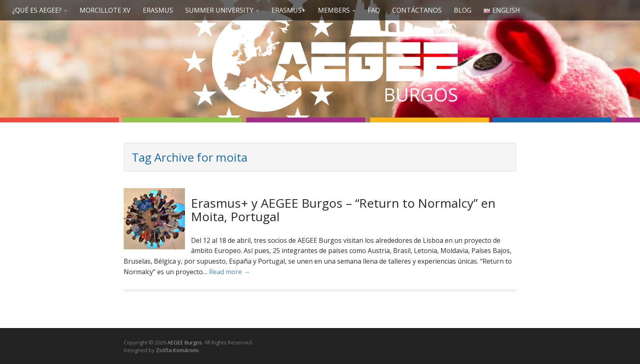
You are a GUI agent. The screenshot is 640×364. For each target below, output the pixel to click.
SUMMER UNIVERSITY (222, 10)
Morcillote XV (105, 10)
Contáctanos (417, 10)
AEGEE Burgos (185, 342)
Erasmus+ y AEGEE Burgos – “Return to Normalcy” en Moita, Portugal (343, 210)
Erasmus (158, 10)
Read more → (230, 272)
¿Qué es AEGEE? (40, 10)
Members (337, 10)
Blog (463, 10)
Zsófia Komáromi (177, 350)
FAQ (374, 10)
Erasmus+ (289, 10)
